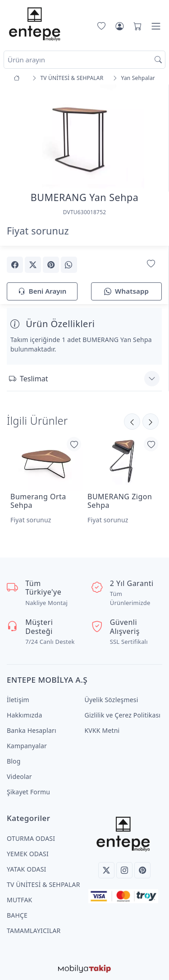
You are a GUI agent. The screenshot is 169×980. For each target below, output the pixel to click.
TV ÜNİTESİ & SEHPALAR (43, 884)
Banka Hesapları (32, 730)
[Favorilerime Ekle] (151, 264)
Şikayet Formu (28, 792)
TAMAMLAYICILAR (34, 931)
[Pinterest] (142, 870)
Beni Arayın (42, 292)
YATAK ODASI (26, 869)
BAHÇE (17, 915)
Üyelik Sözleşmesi (112, 700)
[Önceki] (151, 422)
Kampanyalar (27, 746)
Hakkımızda (24, 715)
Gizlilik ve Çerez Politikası (123, 715)
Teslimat (28, 379)
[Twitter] (106, 870)
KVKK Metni (102, 730)
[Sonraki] (132, 422)
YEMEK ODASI (28, 854)
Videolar (19, 776)
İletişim (18, 700)
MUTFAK (19, 900)
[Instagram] (124, 870)
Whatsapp (126, 292)
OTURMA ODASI (31, 838)
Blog (14, 761)
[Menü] (156, 26)
